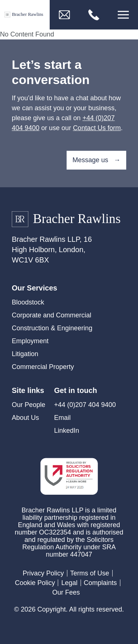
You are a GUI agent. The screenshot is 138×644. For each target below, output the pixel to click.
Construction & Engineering (52, 328)
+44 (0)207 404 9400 (85, 405)
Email (62, 418)
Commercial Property (43, 367)
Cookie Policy (35, 583)
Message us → (96, 160)
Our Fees (66, 592)
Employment (30, 341)
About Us (25, 418)
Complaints (100, 583)
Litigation (25, 354)
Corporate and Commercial (52, 315)
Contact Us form (97, 128)
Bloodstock (28, 302)
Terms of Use (90, 573)
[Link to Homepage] (25, 15)
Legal (69, 583)
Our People (29, 405)
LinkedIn (67, 431)
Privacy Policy (43, 573)
